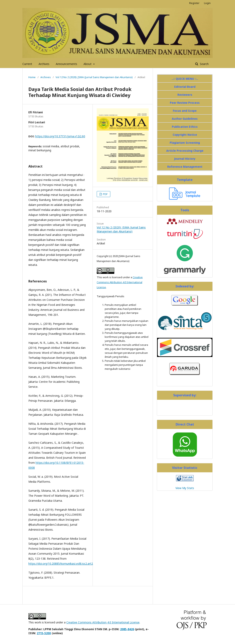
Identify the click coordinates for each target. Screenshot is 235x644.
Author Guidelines (185, 119)
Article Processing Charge (185, 151)
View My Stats (185, 488)
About (88, 64)
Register (194, 3)
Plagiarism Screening (185, 143)
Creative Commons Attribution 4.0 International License (120, 282)
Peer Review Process (185, 103)
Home (32, 77)
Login (207, 3)
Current (27, 64)
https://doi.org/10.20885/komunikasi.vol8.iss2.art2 (61, 564)
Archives (44, 64)
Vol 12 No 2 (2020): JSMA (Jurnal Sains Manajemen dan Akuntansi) (94, 77)
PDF (105, 194)
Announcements (66, 64)
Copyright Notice (185, 135)
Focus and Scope (185, 111)
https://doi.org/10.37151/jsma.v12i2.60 (60, 136)
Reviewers (185, 95)
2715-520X (44, 633)
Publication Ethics (185, 127)
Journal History (185, 159)
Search (204, 64)
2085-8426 (127, 629)
